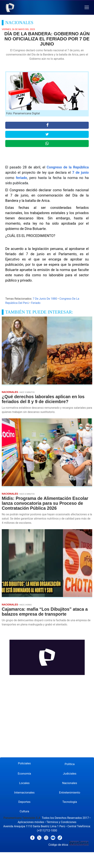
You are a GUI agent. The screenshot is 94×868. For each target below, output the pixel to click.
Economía (24, 774)
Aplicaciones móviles (31, 822)
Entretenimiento (70, 792)
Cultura (24, 811)
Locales (24, 783)
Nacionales (70, 783)
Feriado (36, 303)
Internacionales (24, 792)
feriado (21, 178)
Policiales (24, 763)
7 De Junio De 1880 (45, 299)
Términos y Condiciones (61, 822)
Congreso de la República (68, 167)
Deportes (24, 802)
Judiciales (70, 774)
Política (70, 764)
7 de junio (80, 172)
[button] (87, 7)
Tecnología (70, 802)
